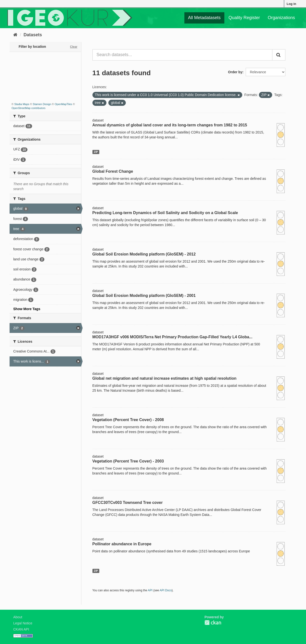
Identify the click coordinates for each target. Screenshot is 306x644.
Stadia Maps (22, 104)
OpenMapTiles (63, 104)
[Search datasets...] (183, 55)
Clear (74, 47)
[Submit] (279, 55)
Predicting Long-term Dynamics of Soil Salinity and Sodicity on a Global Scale (165, 213)
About (18, 617)
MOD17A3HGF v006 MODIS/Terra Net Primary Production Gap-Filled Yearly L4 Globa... (172, 337)
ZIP (96, 152)
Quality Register (244, 18)
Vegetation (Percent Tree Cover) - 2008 (128, 420)
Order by (235, 72)
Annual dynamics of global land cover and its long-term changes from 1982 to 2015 (170, 125)
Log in (291, 4)
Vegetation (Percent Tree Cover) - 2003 (128, 461)
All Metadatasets (204, 18)
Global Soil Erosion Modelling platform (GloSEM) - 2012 (144, 254)
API (150, 590)
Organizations (281, 18)
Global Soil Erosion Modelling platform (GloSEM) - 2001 (144, 296)
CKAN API (21, 629)
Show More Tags (27, 309)
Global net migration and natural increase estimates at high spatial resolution (165, 378)
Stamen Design (42, 104)
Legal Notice (23, 623)
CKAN (213, 623)
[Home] (15, 35)
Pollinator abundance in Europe (122, 544)
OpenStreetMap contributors (28, 108)
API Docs (166, 590)
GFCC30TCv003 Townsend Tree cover (128, 503)
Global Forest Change (113, 171)
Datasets (33, 35)
